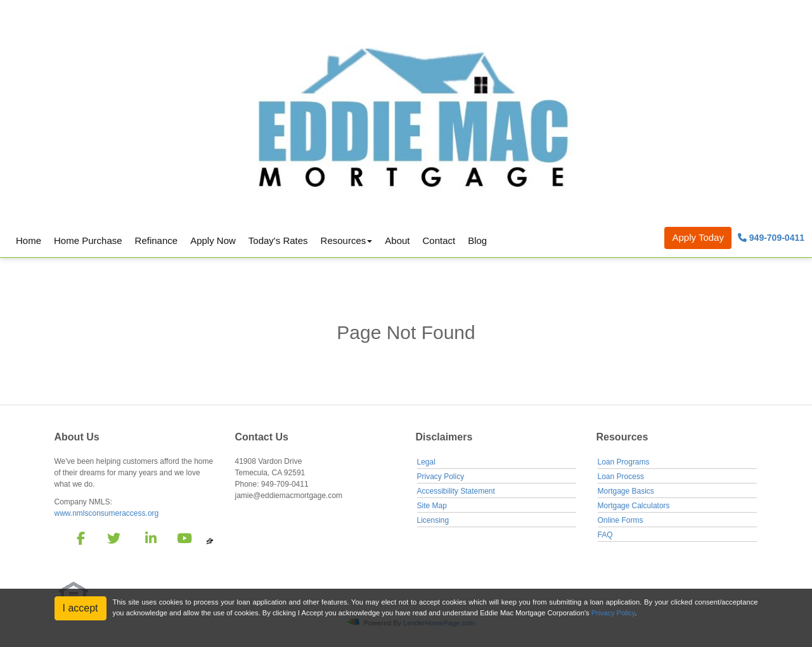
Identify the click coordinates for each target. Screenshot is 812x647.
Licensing (433, 520)
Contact (439, 240)
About (397, 240)
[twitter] (113, 541)
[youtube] (184, 541)
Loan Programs (624, 462)
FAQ (605, 535)
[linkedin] (149, 541)
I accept (81, 608)
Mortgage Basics (626, 491)
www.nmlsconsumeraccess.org (107, 513)
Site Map (432, 506)
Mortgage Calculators (634, 506)
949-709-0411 (771, 238)
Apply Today (698, 237)
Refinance (157, 240)
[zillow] (210, 541)
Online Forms (621, 520)
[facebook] (77, 541)
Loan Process (621, 477)
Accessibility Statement (456, 491)
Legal (426, 462)
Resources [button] (344, 240)
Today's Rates (278, 240)
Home (29, 240)
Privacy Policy (441, 477)
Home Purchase (88, 240)
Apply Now (213, 240)
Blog (477, 240)
